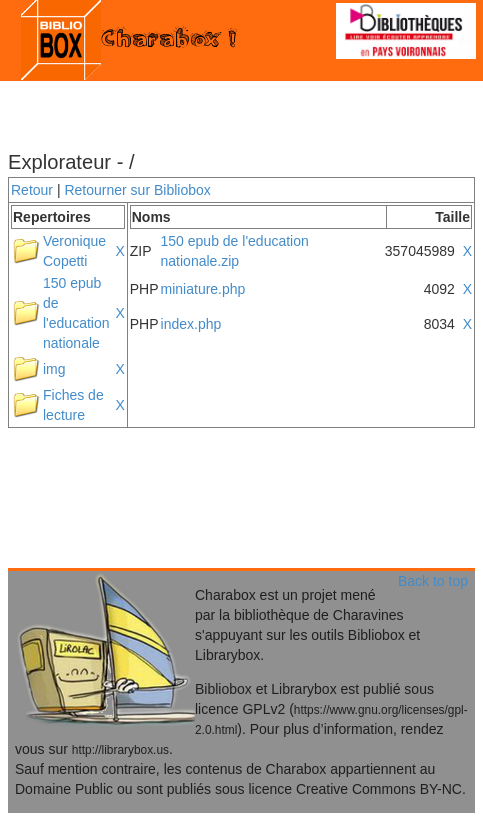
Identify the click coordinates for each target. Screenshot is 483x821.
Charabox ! (132, 40)
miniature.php (203, 289)
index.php (191, 324)
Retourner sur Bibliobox (137, 190)
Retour (32, 190)
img (54, 369)
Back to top (433, 581)
